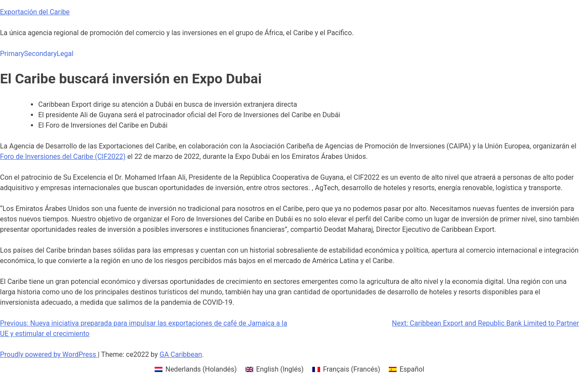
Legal (65, 54)
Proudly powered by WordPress (49, 354)
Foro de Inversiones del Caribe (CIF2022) (63, 156)
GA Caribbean (181, 354)
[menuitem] (196, 369)
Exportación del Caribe (35, 12)
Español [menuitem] (412, 369)
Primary (12, 54)
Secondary (40, 54)
